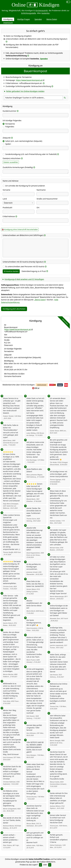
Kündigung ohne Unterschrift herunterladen (21, 229)
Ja (41, 865)
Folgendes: (10, 127)
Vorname (6, 190)
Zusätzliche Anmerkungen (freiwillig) (18, 167)
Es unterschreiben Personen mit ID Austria (25, 266)
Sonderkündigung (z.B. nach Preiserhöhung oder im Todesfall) (31, 154)
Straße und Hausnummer (47, 199)
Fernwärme (10, 124)
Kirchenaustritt (42, 10)
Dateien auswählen (11, 162)
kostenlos (46, 13)
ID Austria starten (11, 271)
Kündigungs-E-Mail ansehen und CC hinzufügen (24, 279)
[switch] (68, 2)
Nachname (41, 190)
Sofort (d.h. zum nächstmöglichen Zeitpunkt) (24, 141)
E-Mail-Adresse (9, 216)
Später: (8, 144)
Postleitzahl (7, 208)
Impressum (8, 23)
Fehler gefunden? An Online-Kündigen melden (25, 91)
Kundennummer (9, 111)
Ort (38, 208)
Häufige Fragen (24, 19)
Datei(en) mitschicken (12, 158)
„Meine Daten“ (40, 300)
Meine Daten (52, 19)
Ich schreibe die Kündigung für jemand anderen (25, 186)
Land (5, 199)
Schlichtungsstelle (29, 13)
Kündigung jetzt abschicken (14, 309)
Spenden (38, 19)
